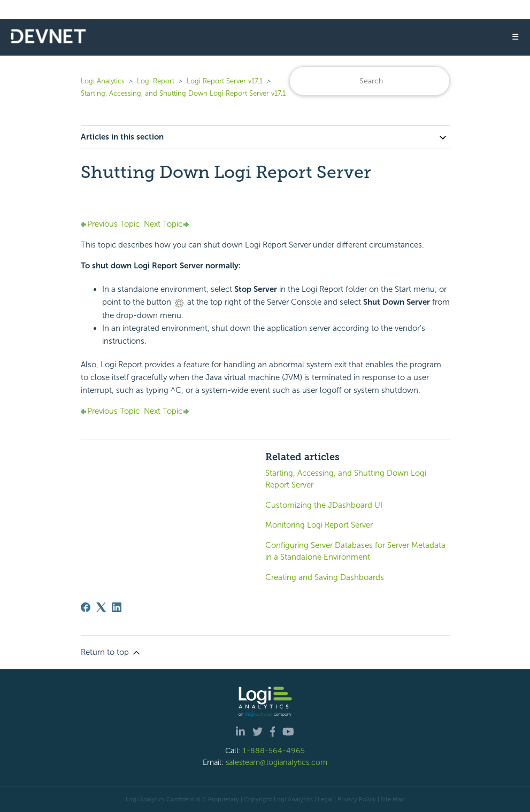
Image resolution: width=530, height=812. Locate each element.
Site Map (393, 799)
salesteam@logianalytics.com (276, 762)
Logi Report (156, 81)
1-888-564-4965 (274, 751)
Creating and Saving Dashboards (325, 577)
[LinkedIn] (117, 607)
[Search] (370, 81)
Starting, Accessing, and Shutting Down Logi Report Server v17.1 (183, 93)
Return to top (111, 653)
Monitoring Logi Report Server (319, 525)
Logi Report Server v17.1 (225, 81)
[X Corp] (101, 607)
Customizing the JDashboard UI (324, 505)
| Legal (324, 799)
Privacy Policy (357, 799)
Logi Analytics (103, 81)
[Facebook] (86, 607)
